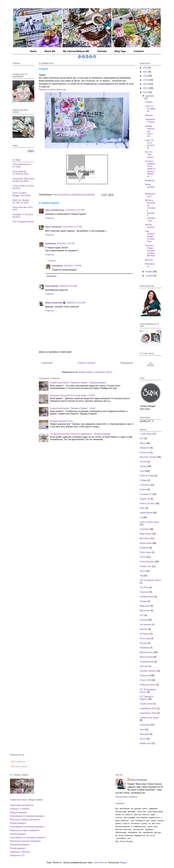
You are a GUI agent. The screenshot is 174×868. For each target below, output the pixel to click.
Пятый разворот (18, 848)
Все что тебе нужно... (150, 154)
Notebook (144, 548)
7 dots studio (146, 434)
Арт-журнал (145, 624)
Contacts (139, 51)
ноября (149, 272)
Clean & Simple (147, 476)
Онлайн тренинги (148, 671)
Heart (142, 508)
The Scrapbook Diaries (23, 222)
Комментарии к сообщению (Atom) (95, 372)
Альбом (143, 620)
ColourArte (145, 485)
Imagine (149, 102)
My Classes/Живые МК (76, 51)
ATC (142, 438)
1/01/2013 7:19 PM (66, 244)
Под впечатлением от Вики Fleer (150, 236)
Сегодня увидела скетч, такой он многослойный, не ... (150, 169)
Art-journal (145, 452)
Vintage (143, 601)
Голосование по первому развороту (27, 816)
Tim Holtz (144, 587)
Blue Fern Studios (148, 457)
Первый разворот (18, 812)
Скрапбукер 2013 (148, 708)
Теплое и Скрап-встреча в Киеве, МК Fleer (150, 251)
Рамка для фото (148, 685)
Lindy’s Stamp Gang (149, 522)
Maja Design (146, 534)
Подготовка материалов (22, 805)
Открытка (144, 675)
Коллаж (143, 643)
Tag (141, 576)
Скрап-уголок (146, 704)
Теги (142, 730)
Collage (143, 480)
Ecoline (143, 489)
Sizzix (142, 571)
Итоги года (145, 638)
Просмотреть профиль (126, 797)
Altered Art (145, 448)
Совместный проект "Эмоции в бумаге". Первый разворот (78, 383)
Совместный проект (149, 718)
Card (142, 471)
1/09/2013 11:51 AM (76, 303)
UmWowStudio (147, 597)
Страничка (145, 725)
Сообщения (18, 762)
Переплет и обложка (20, 852)
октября (150, 276)
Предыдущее (127, 363)
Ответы (52, 261)
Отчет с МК (145, 680)
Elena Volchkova (54, 227)
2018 (146, 68)
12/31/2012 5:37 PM (72, 227)
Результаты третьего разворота (25, 841)
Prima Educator (147, 562)
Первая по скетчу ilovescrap (52, 90)
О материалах (147, 662)
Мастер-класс (146, 652)
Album (143, 443)
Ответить (50, 218)
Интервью (145, 634)
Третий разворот (18, 834)
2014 (146, 84)
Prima (142, 557)
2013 (146, 88)
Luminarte (144, 529)
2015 (146, 80)
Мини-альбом (146, 657)
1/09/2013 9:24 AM (68, 286)
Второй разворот (18, 823)
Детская (149, 260)
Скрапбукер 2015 (148, 713)
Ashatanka (51, 244)
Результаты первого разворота (25, 820)
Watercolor (145, 606)
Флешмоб (144, 734)
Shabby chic (145, 566)
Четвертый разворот (20, 845)
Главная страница (86, 363)
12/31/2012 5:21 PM (74, 210)
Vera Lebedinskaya (55, 210)
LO (141, 517)
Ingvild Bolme (146, 513)
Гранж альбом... (150, 187)
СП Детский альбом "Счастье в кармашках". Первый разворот (80, 434)
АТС (142, 615)
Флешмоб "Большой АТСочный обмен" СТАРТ (72, 396)
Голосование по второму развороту (27, 827)
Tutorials (102, 51)
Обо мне (144, 666)
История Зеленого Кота (61, 421)
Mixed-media (146, 543)
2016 (146, 76)
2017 (146, 72)
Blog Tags (120, 51)
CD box (143, 462)
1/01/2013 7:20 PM (72, 266)
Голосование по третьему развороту (28, 837)
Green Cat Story (147, 503)
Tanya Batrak (52, 286)
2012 (146, 92)
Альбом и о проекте (20, 809)
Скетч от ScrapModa (150, 109)
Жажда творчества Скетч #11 (150, 131)
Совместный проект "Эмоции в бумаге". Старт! (73, 408)
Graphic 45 (145, 499)
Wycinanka (145, 610)
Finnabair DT (146, 494)
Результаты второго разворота (25, 830)
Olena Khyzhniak (54, 303)
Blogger (123, 863)
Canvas (143, 466)
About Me (50, 51)
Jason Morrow (100, 863)
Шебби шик (145, 743)
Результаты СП (17, 855)
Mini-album (145, 538)
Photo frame (145, 552)
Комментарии (19, 767)
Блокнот (144, 629)
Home (33, 51)
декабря (150, 96)
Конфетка (150, 180)
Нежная (149, 115)
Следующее (47, 363)
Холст (143, 739)
